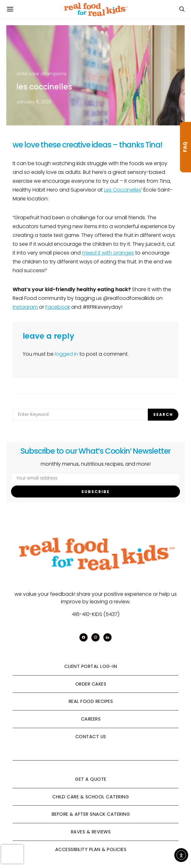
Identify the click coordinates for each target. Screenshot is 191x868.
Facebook (58, 307)
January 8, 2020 (34, 102)
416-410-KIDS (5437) (96, 614)
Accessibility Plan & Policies (91, 849)
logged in (67, 354)
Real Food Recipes (91, 701)
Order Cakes (91, 684)
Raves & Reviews (91, 832)
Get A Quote (91, 779)
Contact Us (91, 737)
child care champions (41, 74)
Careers (91, 719)
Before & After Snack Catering (91, 814)
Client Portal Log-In (91, 666)
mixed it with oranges (108, 253)
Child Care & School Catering (91, 797)
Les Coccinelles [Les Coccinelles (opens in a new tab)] (123, 190)
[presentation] (12, 854)
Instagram (25, 307)
